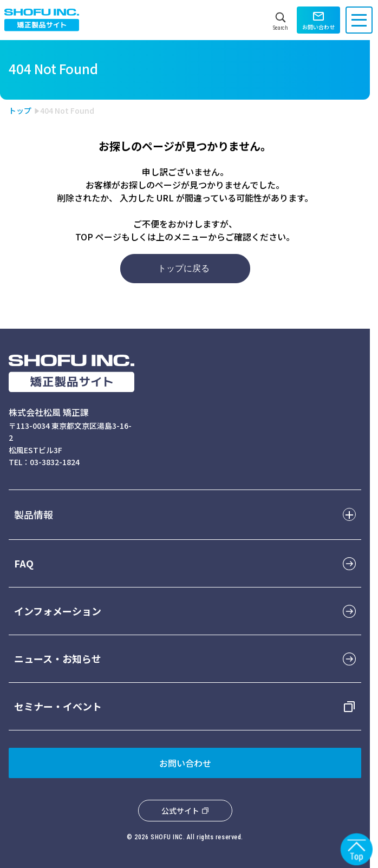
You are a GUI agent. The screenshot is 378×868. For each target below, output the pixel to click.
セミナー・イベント (58, 706)
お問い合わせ (185, 763)
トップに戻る (184, 268)
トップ (20, 110)
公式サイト (180, 811)
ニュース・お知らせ (58, 658)
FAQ (24, 563)
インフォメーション (58, 611)
